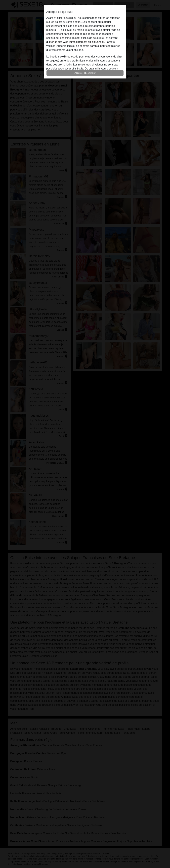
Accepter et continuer (85, 73)
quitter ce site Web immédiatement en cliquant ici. (76, 42)
